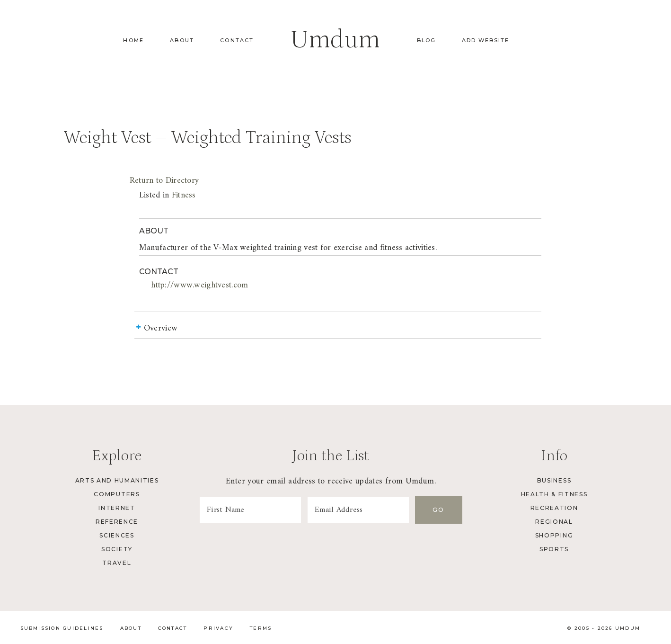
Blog (426, 40)
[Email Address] (358, 510)
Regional (554, 522)
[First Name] (250, 510)
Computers (117, 494)
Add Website (486, 40)
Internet (117, 508)
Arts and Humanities (117, 480)
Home (133, 40)
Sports (554, 549)
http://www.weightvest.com (199, 285)
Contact (237, 40)
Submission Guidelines (62, 628)
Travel (117, 563)
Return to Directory (164, 181)
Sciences (117, 535)
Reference (117, 522)
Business (554, 480)
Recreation (554, 508)
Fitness (184, 195)
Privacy (218, 628)
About (182, 40)
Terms (261, 628)
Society (117, 549)
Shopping (554, 535)
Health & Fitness (554, 494)
